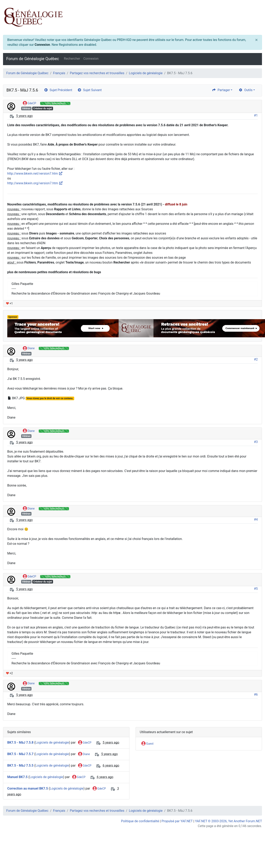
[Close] (256, 40)
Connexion (42, 45)
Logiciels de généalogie (146, 73)
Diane (29, 348)
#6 (256, 695)
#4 (256, 519)
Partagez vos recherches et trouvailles (97, 73)
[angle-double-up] (254, 855)
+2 (9, 673)
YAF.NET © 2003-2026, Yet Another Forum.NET (228, 821)
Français (59, 73)
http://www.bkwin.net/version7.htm (35, 173)
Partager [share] (221, 90)
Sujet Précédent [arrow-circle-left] (58, 90)
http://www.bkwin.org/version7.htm (35, 183)
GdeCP (29, 103)
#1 (256, 115)
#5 (256, 589)
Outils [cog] (246, 90)
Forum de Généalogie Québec (33, 59)
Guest (147, 744)
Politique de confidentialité (140, 821)
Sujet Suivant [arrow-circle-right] (90, 90)
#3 (256, 442)
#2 (256, 359)
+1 (9, 303)
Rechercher (72, 59)
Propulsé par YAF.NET (177, 821)
